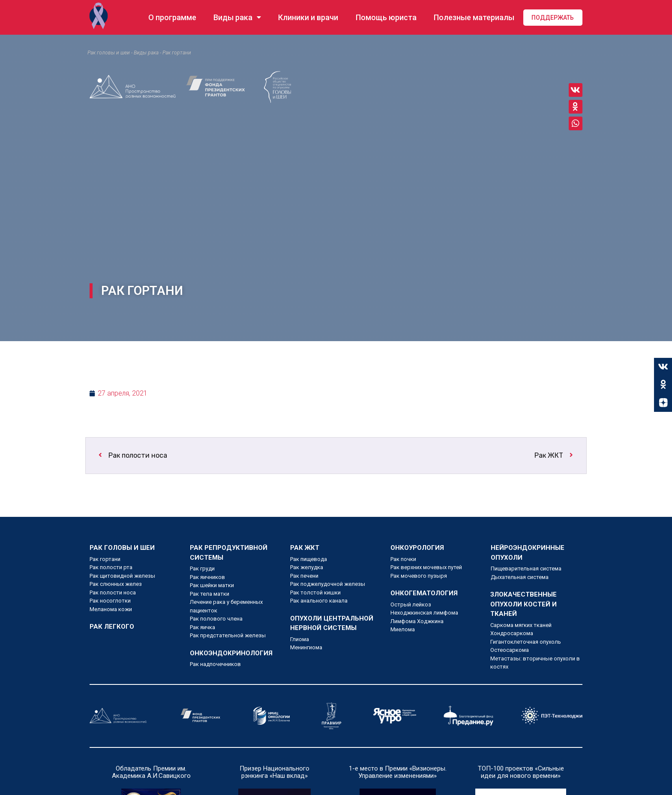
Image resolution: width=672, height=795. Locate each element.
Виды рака (237, 17)
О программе (172, 17)
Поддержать (553, 18)
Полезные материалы (474, 17)
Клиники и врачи (308, 17)
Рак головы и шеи (109, 53)
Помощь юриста (386, 17)
